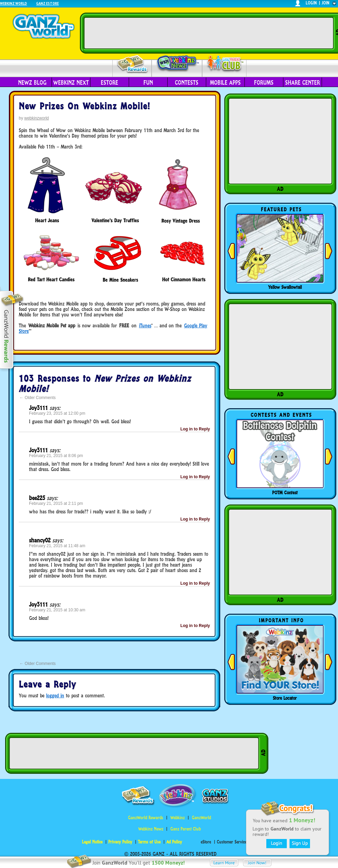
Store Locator (285, 698)
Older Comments (38, 398)
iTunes (145, 325)
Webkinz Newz (177, 64)
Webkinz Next (71, 83)
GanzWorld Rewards (146, 818)
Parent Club (224, 64)
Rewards (133, 64)
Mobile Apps (225, 83)
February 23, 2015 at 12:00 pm (57, 413)
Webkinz (178, 818)
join (326, 3)
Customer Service (232, 842)
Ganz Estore (47, 3)
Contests (187, 83)
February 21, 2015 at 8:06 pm (56, 456)
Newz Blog (32, 83)
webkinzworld (37, 118)
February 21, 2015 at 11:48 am (57, 546)
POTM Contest (285, 493)
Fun (148, 83)
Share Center (302, 83)
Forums (264, 83)
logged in (55, 695)
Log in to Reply (195, 429)
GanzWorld (201, 818)
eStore (109, 83)
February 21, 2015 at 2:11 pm (56, 503)
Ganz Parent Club (186, 829)
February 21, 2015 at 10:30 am (57, 610)
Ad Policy (174, 842)
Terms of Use (149, 842)
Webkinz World (13, 3)
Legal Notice (92, 842)
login (311, 3)
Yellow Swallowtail (285, 287)
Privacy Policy (120, 842)
